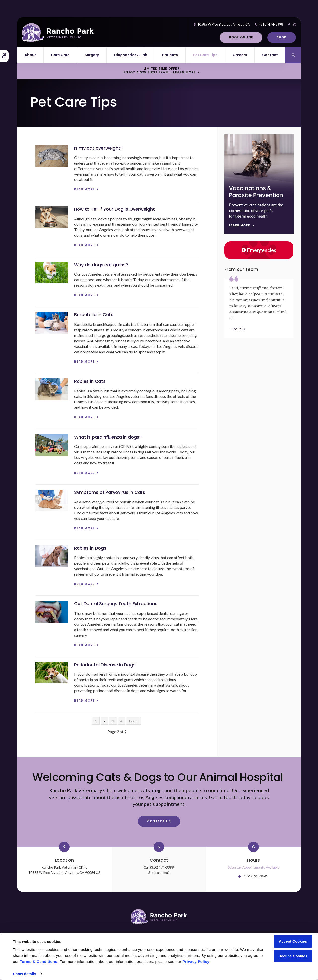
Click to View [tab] (255, 876)
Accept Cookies (293, 941)
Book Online (241, 37)
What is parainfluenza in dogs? (108, 437)
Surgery (92, 55)
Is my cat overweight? (98, 148)
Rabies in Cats (90, 381)
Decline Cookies (293, 956)
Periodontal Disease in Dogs (105, 665)
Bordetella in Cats (94, 315)
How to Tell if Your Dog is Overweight (114, 209)
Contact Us (159, 821)
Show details (24, 974)
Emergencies (259, 250)
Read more (84, 190)
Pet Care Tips (205, 55)
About (30, 55)
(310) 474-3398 (271, 24)
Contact (270, 55)
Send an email (159, 872)
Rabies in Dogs (90, 548)
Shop (282, 37)
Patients (170, 55)
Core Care (60, 55)
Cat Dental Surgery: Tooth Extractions (116, 603)
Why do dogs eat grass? (101, 265)
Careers (240, 55)
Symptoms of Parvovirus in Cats (110, 492)
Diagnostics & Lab (131, 55)
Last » (134, 721)
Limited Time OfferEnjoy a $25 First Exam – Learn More (159, 71)
